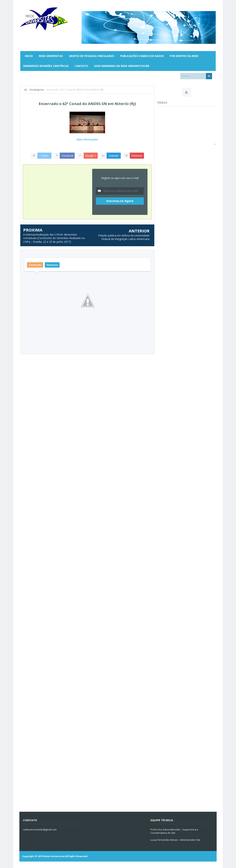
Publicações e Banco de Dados (142, 56)
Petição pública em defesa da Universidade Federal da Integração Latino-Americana (124, 237)
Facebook (67, 156)
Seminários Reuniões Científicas (46, 66)
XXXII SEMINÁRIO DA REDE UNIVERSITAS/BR (122, 66)
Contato (81, 66)
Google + (91, 156)
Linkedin (114, 156)
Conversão (35, 265)
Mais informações (87, 139)
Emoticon (52, 265)
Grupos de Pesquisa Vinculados (92, 56)
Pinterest (137, 156)
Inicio (29, 56)
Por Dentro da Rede (184, 56)
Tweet (44, 156)
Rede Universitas (51, 56)
